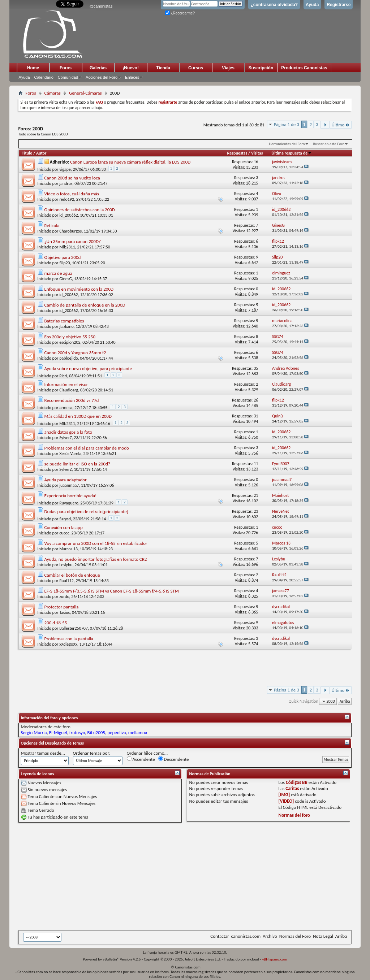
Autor (41, 153)
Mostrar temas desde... (43, 753)
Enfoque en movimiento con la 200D (79, 289)
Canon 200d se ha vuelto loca (72, 178)
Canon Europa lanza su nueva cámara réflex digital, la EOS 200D (130, 162)
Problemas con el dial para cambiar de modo (87, 448)
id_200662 (69, 215)
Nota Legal (323, 936)
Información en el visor (66, 384)
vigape (65, 169)
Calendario (44, 77)
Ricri (63, 376)
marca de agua (58, 273)
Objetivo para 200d (63, 257)
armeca (66, 408)
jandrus (66, 183)
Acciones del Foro (102, 77)
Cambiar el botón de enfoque (72, 575)
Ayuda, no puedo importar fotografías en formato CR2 (96, 559)
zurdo (64, 597)
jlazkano (66, 326)
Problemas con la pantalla (69, 639)
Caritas (292, 788)
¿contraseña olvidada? (274, 5)
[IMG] (284, 795)
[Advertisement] (194, 876)
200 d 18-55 (56, 623)
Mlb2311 (67, 247)
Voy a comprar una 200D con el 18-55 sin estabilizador (96, 543)
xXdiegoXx (68, 644)
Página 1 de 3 (287, 124)
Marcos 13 (68, 549)
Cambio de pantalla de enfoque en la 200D (85, 305)
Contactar (220, 936)
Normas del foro (294, 815)
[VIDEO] (286, 801)
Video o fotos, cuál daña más (72, 194)
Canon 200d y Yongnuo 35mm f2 (75, 353)
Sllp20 (65, 263)
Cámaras (53, 93)
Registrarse (339, 5)
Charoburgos (70, 231)
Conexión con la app (64, 527)
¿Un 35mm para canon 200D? (73, 241)
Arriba (345, 701)
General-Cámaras (85, 93)
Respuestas (237, 153)
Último (341, 125)
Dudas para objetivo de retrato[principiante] (86, 511)
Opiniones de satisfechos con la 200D (80, 210)
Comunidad (68, 77)
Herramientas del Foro (287, 144)
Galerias (98, 68)
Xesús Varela (70, 454)
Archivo (270, 936)
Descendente (174, 759)
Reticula (52, 226)
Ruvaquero (69, 503)
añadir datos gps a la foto (68, 432)
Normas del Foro (295, 936)
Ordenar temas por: (92, 753)
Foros (66, 68)
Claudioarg (69, 390)
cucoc (64, 533)
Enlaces (132, 77)
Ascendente (141, 759)
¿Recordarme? (180, 13)
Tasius (64, 612)
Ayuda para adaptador (66, 480)
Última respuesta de (292, 153)
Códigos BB (297, 782)
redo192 (67, 199)
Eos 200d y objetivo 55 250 (70, 337)
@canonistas (101, 6)
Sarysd (65, 519)
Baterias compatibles (64, 321)
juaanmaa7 (69, 485)
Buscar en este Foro (329, 144)
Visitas (257, 153)
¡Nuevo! (131, 68)
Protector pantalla (62, 607)
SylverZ (66, 438)
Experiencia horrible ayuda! (71, 496)
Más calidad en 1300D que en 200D (78, 416)
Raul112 (66, 581)
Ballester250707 (74, 628)
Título (27, 153)
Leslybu (66, 565)
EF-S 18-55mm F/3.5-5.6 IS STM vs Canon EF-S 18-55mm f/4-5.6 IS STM (112, 591)
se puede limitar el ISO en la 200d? (77, 464)
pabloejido (68, 358)
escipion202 (70, 342)
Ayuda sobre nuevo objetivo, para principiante (88, 368)
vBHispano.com (274, 959)
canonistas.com (246, 936)
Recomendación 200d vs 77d (72, 400)
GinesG (66, 279)
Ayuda (312, 5)
